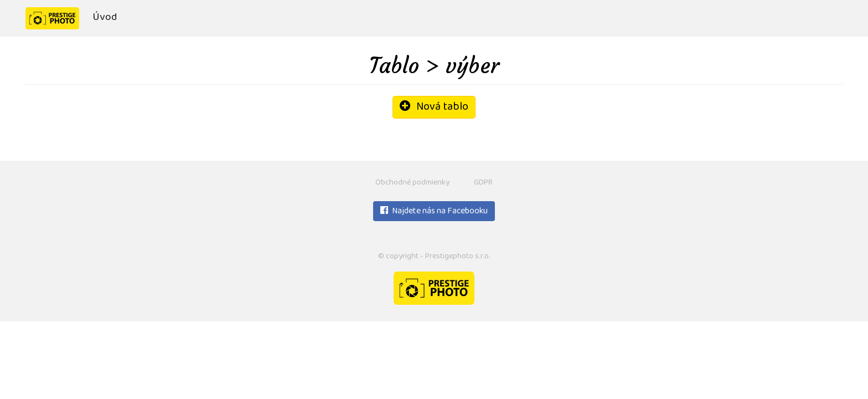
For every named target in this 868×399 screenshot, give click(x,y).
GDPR (483, 183)
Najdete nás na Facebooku (434, 212)
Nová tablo (434, 108)
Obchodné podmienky (412, 183)
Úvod (105, 18)
